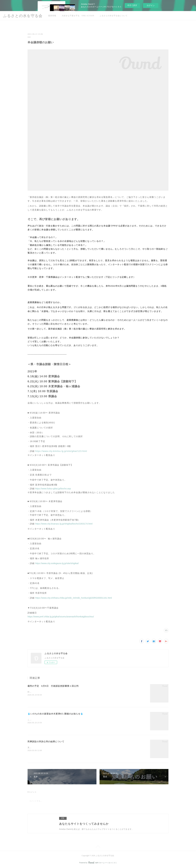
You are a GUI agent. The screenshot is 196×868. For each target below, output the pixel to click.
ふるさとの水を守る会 (23, 16)
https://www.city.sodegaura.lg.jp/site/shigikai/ (57, 563)
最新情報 (52, 16)
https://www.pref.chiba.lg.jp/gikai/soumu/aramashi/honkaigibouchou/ (61, 617)
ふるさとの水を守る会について (114, 16)
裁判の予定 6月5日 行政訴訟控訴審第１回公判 (53, 686)
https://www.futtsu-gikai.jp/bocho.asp (53, 489)
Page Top (98, 847)
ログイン (151, 5)
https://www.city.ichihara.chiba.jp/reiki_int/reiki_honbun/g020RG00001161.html (74, 598)
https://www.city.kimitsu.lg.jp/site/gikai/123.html (61, 451)
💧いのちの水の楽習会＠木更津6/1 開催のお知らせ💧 (55, 714)
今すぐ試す (132, 5)
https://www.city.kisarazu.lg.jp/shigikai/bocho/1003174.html (64, 524)
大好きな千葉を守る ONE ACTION (78, 16)
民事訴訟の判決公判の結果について (46, 742)
